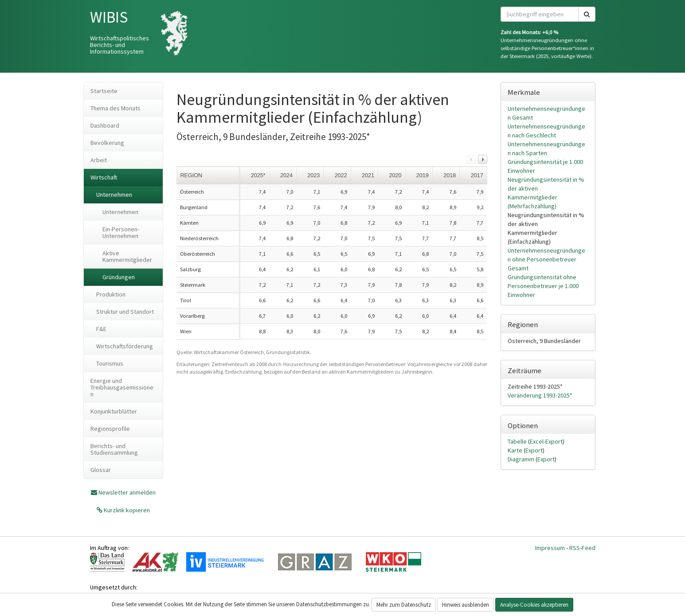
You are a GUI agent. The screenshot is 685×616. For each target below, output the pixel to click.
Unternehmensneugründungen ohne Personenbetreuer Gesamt (546, 259)
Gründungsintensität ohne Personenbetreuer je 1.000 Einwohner (543, 286)
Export (534, 450)
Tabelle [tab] (518, 441)
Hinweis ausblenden (466, 605)
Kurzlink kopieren (126, 510)
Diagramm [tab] (522, 459)
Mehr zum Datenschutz (404, 605)
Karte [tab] (516, 450)
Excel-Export (546, 441)
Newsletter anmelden (127, 492)
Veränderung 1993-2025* (540, 395)
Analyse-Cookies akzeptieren (534, 605)
